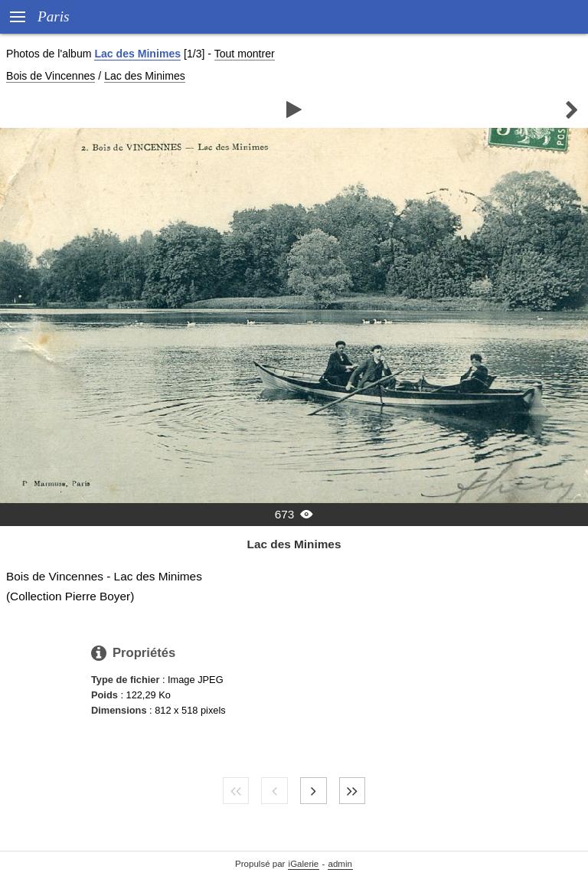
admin (340, 864)
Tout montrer (245, 54)
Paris (54, 16)
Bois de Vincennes (51, 76)
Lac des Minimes (137, 54)
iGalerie (304, 864)
